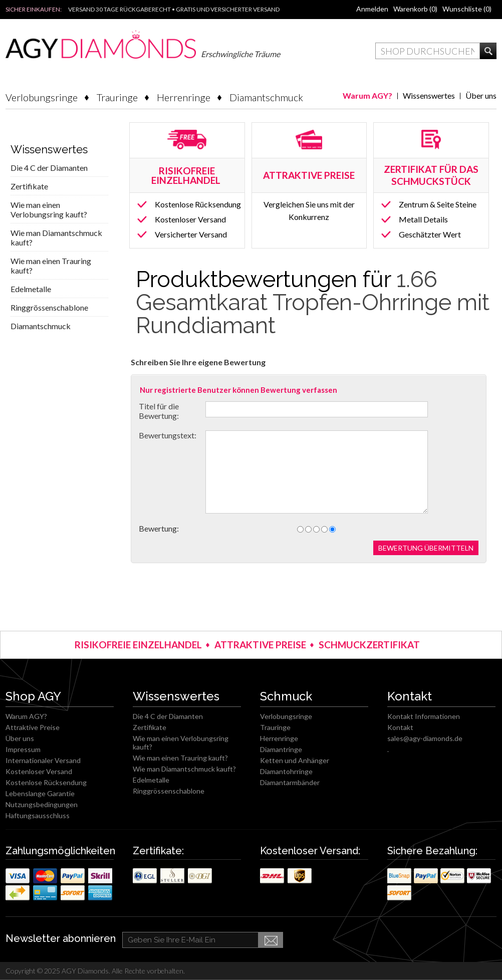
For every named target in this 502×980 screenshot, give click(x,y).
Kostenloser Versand (190, 219)
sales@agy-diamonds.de (425, 738)
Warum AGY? (367, 95)
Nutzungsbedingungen (42, 804)
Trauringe (117, 97)
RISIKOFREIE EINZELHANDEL (187, 175)
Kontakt (400, 727)
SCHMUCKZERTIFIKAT (369, 645)
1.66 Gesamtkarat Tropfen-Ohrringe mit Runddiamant (313, 302)
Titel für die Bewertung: (159, 411)
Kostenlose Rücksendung (198, 204)
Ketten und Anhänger (295, 760)
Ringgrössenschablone (49, 307)
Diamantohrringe (286, 771)
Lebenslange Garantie (40, 793)
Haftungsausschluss (38, 815)
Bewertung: (159, 528)
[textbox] (428, 51)
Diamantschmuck (266, 97)
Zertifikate (29, 186)
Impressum (23, 749)
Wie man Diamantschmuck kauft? (56, 237)
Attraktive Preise (33, 727)
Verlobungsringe (42, 97)
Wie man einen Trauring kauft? (51, 266)
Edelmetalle (31, 289)
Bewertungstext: (168, 435)
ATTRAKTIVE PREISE (260, 645)
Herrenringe (184, 97)
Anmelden (372, 9)
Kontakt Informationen (424, 716)
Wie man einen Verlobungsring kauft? (49, 209)
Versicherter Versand (191, 234)
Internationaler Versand (43, 760)
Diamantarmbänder (290, 782)
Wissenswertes (429, 95)
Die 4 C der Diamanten (49, 168)
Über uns (481, 95)
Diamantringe (281, 749)
